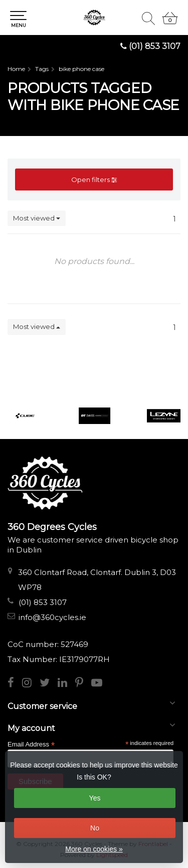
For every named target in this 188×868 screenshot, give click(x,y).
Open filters (94, 179)
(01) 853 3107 (155, 46)
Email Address (31, 744)
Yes (95, 798)
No (95, 828)
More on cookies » (94, 849)
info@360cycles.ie (52, 617)
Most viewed (37, 218)
